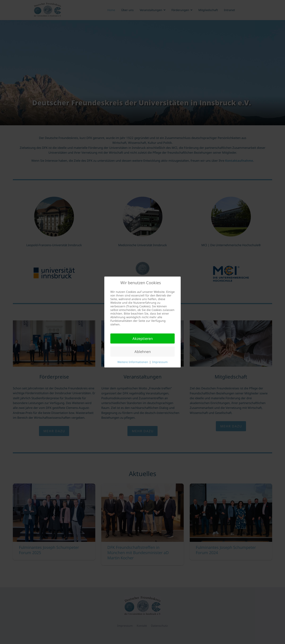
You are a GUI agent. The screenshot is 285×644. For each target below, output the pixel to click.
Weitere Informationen (133, 362)
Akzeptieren (143, 338)
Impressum (160, 362)
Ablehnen (143, 352)
